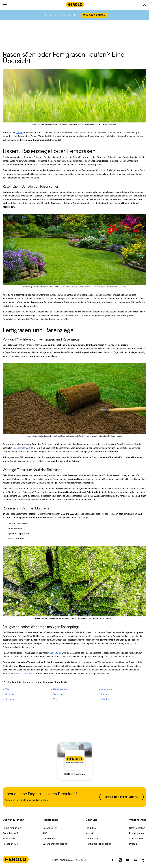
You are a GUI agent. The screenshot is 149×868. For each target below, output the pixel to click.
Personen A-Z (10, 844)
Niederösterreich (61, 689)
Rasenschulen (19, 448)
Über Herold (92, 839)
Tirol (55, 699)
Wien (8, 689)
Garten (19, 133)
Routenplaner (137, 833)
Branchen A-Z (10, 833)
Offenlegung (50, 839)
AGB (45, 833)
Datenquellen (50, 828)
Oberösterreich (108, 689)
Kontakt (90, 833)
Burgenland (11, 694)
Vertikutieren (56, 653)
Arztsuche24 (136, 839)
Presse (133, 844)
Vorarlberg (106, 699)
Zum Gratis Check (94, 15)
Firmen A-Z (9, 839)
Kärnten (105, 694)
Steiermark (58, 694)
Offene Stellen (137, 828)
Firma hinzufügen (13, 828)
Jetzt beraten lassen (122, 797)
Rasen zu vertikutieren (24, 673)
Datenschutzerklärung (55, 844)
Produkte (91, 828)
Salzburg (9, 699)
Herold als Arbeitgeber (98, 844)
